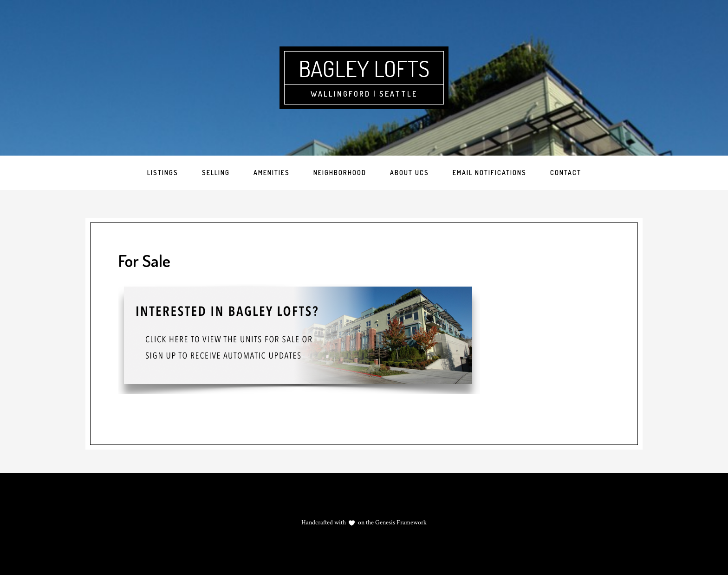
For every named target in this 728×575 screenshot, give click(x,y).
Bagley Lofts (364, 68)
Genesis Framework (400, 523)
